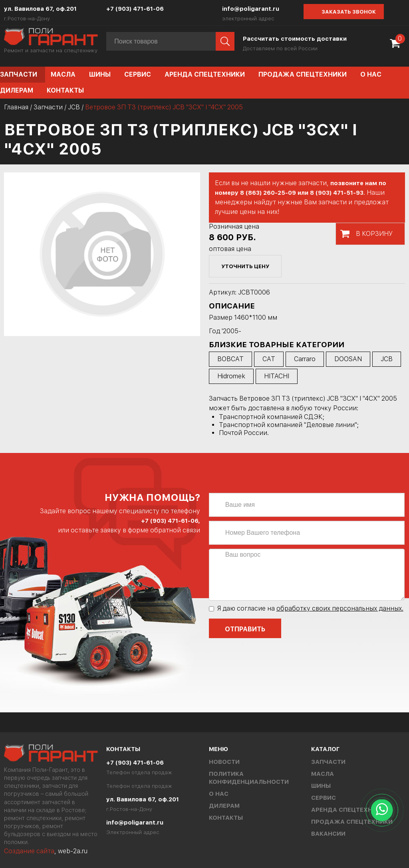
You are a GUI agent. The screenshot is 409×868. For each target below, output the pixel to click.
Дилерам (224, 806)
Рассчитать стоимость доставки (295, 39)
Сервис (138, 74)
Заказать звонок (349, 12)
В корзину (374, 234)
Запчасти (48, 107)
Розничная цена (234, 226)
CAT (269, 359)
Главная (16, 107)
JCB (74, 107)
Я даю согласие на (306, 608)
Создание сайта (29, 851)
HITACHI (277, 376)
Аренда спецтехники (205, 74)
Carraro (305, 359)
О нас (371, 74)
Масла (63, 74)
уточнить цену (245, 266)
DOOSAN (348, 359)
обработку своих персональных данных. (340, 608)
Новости (224, 762)
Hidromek (231, 376)
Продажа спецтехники (303, 74)
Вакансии (328, 834)
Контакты (65, 90)
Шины (100, 74)
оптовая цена (230, 249)
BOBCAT (230, 359)
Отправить (245, 629)
